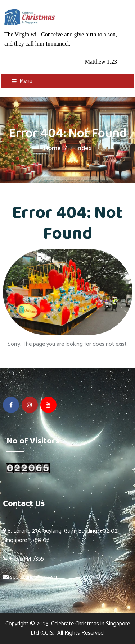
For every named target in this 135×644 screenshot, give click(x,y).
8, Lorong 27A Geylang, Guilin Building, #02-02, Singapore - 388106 (61, 536)
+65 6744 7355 (23, 559)
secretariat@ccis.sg (33, 577)
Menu (22, 81)
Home (52, 148)
